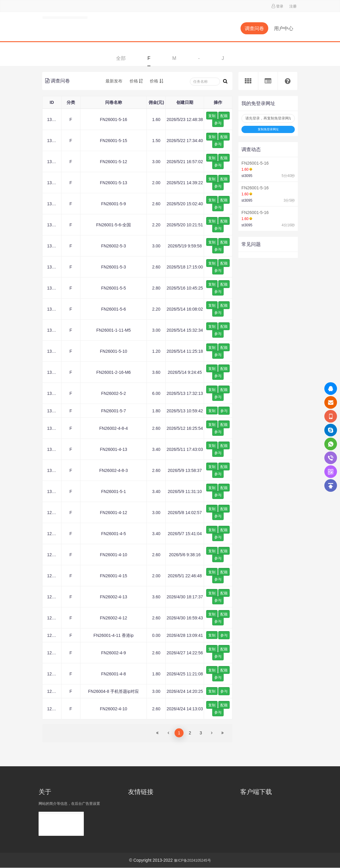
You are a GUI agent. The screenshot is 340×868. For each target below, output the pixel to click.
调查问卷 (254, 28)
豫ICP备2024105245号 (192, 860)
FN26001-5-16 (255, 163)
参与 (218, 123)
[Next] (212, 733)
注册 (293, 6)
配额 (224, 116)
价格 (136, 81)
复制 (212, 116)
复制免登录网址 (268, 129)
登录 (280, 6)
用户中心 (284, 28)
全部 (121, 58)
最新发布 (114, 81)
